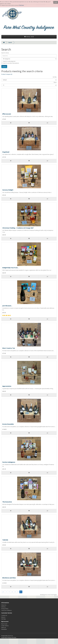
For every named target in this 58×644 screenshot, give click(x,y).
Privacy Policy (5, 609)
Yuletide (5, 540)
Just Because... (7, 306)
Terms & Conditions (6, 610)
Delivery (3, 607)
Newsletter (4, 629)
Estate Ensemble (8, 424)
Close (56, 2)
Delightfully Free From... (10, 268)
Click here (21, 5)
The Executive (7, 502)
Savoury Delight (8, 190)
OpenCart (10, 636)
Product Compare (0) (7, 74)
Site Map (4, 619)
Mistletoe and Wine (9, 578)
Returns (3, 617)
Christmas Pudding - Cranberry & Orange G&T (18, 228)
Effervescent (7, 114)
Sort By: (55, 77)
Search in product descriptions (10, 63)
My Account (4, 624)
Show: (55, 82)
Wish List (4, 627)
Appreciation (7, 386)
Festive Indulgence (9, 462)
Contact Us (4, 615)
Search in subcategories (8, 61)
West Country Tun (9, 348)
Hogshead (6, 152)
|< (3, 592)
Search (10, 42)
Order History (5, 626)
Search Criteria (5, 53)
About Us (4, 605)
